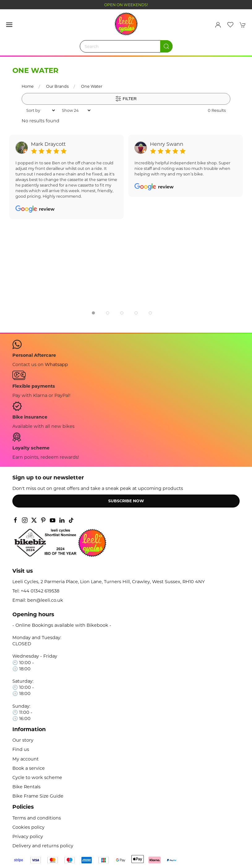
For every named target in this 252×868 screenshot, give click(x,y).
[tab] (93, 313)
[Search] (126, 46)
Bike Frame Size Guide (38, 796)
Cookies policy (28, 827)
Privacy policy (28, 836)
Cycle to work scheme (37, 777)
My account (26, 759)
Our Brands (57, 86)
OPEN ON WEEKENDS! (126, 5)
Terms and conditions (37, 818)
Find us (21, 749)
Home (28, 86)
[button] (9, 25)
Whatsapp (56, 364)
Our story (23, 740)
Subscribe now (126, 501)
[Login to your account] (218, 25)
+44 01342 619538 (40, 591)
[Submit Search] (166, 46)
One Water (92, 86)
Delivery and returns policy (43, 846)
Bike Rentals (26, 787)
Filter (126, 99)
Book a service (29, 768)
